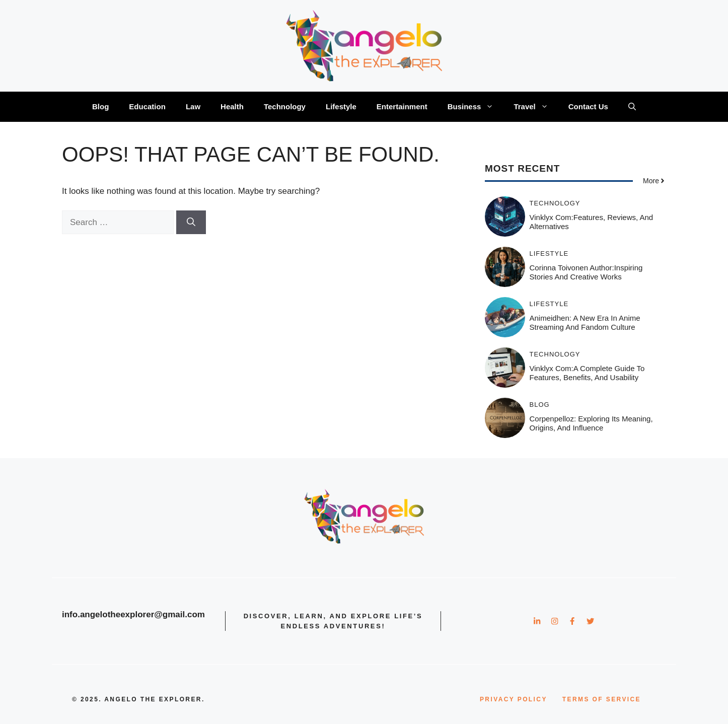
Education (147, 106)
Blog (100, 106)
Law (193, 106)
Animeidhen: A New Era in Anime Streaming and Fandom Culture (585, 322)
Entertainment (402, 106)
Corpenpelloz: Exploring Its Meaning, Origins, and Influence (591, 423)
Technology (285, 106)
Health (232, 106)
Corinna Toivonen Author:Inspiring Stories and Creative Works (586, 272)
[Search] (191, 223)
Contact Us (588, 106)
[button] (632, 107)
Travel (536, 107)
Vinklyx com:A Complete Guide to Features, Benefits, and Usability (587, 373)
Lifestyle (341, 106)
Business (476, 107)
